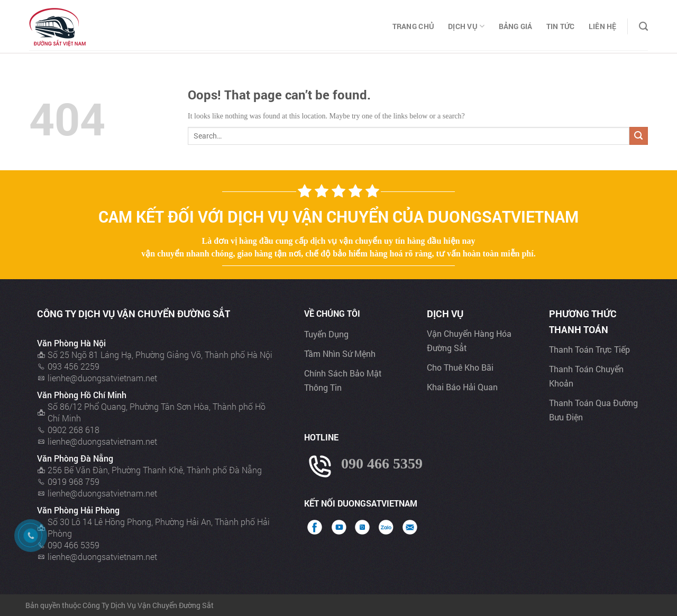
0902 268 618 (74, 430)
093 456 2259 (74, 366)
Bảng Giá (516, 26)
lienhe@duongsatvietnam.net (102, 378)
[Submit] (639, 136)
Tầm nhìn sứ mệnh (340, 353)
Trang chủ (414, 26)
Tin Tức (561, 26)
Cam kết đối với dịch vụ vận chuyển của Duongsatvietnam (338, 217)
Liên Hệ (603, 26)
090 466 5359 (74, 545)
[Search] (643, 26)
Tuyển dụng (326, 334)
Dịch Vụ (466, 26)
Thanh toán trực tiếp (589, 349)
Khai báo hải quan (462, 387)
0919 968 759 (74, 481)
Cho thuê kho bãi (460, 367)
